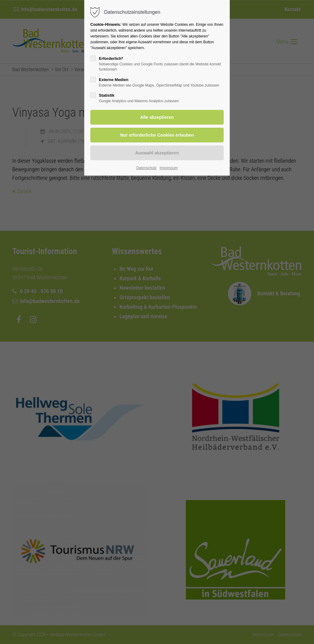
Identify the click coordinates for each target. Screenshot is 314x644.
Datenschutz (146, 168)
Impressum (168, 168)
